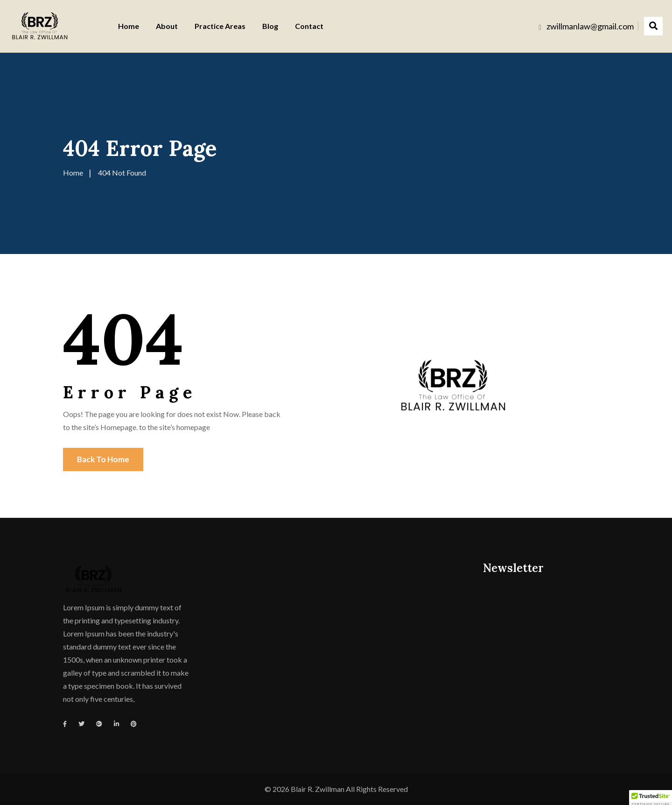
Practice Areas (220, 26)
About (167, 26)
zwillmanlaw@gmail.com (590, 26)
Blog (270, 26)
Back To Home (103, 459)
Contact (309, 26)
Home (129, 26)
